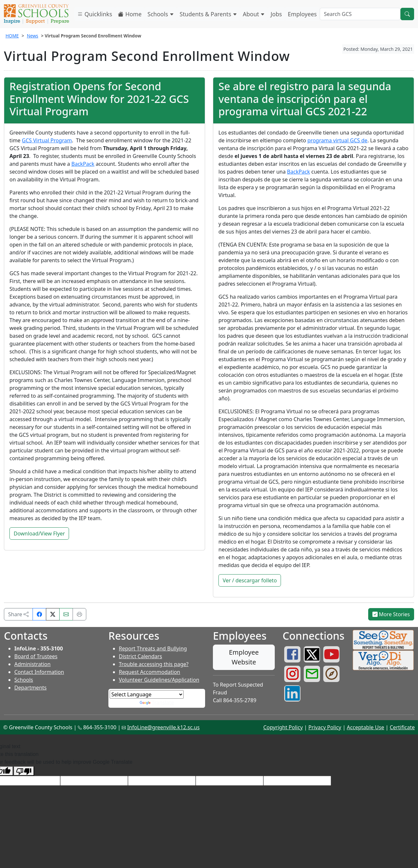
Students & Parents (208, 14)
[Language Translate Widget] (147, 694)
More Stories (391, 614)
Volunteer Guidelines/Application (159, 680)
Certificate (402, 727)
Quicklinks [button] (95, 14)
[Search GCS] (360, 14)
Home (130, 14)
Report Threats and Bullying (153, 648)
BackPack (83, 164)
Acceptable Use (365, 727)
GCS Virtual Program (47, 140)
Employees (302, 14)
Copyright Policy (283, 727)
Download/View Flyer (39, 534)
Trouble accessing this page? (154, 664)
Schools (161, 14)
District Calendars (140, 656)
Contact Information (39, 672)
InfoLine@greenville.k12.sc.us (164, 727)
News (32, 36)
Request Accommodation (149, 672)
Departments (30, 688)
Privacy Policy (325, 727)
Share (18, 614)
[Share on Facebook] (39, 614)
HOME (12, 36)
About (254, 14)
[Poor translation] (24, 771)
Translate (157, 703)
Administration (32, 664)
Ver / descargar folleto (250, 580)
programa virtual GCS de (337, 140)
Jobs (276, 14)
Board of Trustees (36, 656)
